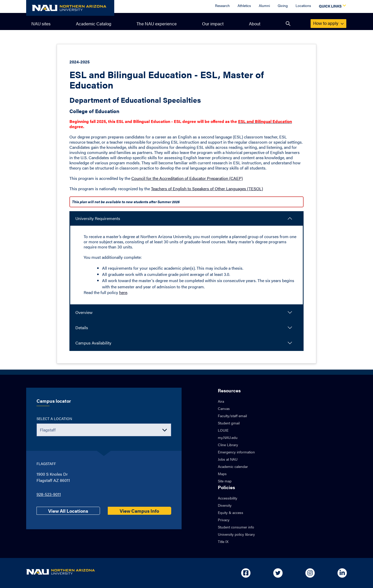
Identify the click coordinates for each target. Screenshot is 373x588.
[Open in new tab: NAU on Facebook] (246, 573)
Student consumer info (236, 527)
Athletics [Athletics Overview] (244, 5)
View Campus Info (139, 511)
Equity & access (231, 512)
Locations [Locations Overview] (303, 5)
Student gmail (229, 423)
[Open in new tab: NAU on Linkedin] (342, 573)
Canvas (224, 408)
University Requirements (98, 218)
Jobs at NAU (228, 459)
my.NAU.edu (228, 437)
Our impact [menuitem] (213, 24)
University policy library (236, 534)
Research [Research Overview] (222, 5)
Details (82, 328)
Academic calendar (233, 466)
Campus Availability (93, 343)
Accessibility (228, 498)
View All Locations (68, 511)
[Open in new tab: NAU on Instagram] (310, 573)
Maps (222, 474)
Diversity (225, 505)
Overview (84, 312)
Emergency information (236, 452)
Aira (221, 401)
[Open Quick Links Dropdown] (332, 6)
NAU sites (41, 24)
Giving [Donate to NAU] (283, 5)
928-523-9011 (49, 494)
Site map (225, 481)
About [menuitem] (255, 24)
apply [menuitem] (328, 23)
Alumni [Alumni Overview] (264, 5)
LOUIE (223, 430)
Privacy (224, 520)
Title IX (223, 541)
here (123, 292)
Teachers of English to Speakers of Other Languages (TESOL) (207, 189)
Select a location (54, 418)
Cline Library (228, 445)
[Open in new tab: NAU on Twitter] (278, 573)
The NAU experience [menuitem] (157, 24)
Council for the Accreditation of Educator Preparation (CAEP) (187, 178)
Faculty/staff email (232, 416)
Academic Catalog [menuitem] (94, 24)
